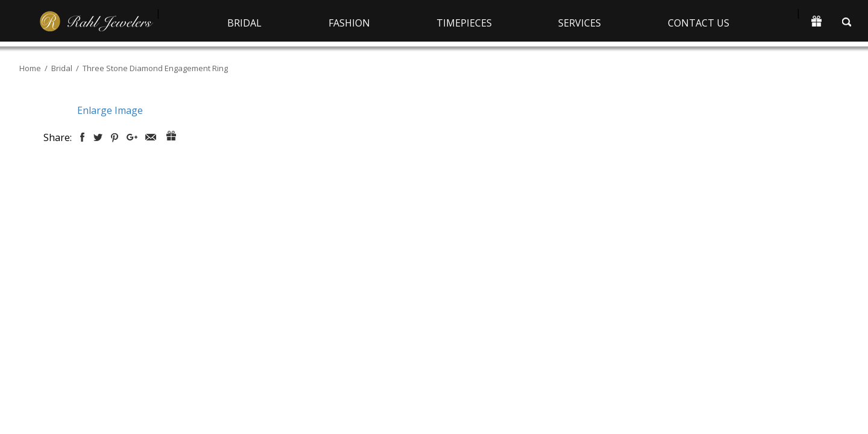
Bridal (244, 23)
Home (30, 68)
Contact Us (699, 23)
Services (580, 23)
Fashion (349, 23)
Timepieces (464, 23)
